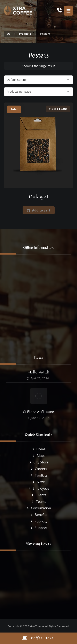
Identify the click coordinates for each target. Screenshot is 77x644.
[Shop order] (39, 80)
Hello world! (38, 372)
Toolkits (39, 475)
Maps (39, 456)
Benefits (39, 515)
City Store (38, 462)
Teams (38, 502)
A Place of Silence (38, 412)
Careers (38, 469)
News (39, 482)
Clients (38, 495)
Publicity (38, 521)
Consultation (38, 508)
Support (39, 528)
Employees (38, 488)
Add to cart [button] (41, 210)
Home (38, 449)
